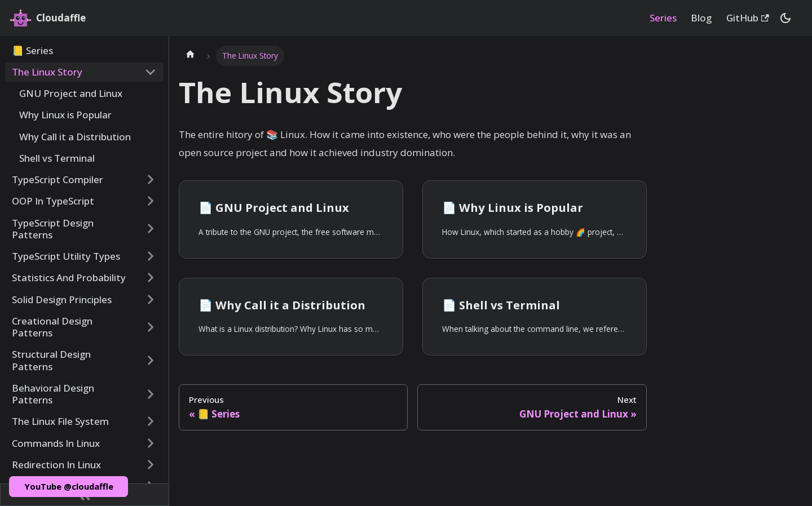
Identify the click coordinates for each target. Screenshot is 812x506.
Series (663, 18)
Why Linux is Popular (65, 115)
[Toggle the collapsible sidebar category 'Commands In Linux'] (150, 443)
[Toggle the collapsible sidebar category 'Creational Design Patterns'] (150, 327)
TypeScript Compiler (58, 179)
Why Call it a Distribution (75, 137)
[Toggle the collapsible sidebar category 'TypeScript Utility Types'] (150, 256)
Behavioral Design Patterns (53, 394)
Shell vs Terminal (57, 158)
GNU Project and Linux (71, 93)
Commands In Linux (56, 443)
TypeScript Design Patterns (53, 229)
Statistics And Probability (69, 278)
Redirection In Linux (56, 465)
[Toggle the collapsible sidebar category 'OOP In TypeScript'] (150, 201)
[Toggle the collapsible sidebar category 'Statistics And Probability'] (150, 278)
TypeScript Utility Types (66, 256)
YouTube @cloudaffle (69, 486)
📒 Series (32, 50)
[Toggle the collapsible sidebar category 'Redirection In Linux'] (150, 465)
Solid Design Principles (62, 299)
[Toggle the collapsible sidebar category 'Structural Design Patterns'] (150, 360)
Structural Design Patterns (51, 360)
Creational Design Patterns (52, 327)
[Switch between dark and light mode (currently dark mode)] (785, 18)
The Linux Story (47, 72)
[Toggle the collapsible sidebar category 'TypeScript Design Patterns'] (150, 228)
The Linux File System (60, 421)
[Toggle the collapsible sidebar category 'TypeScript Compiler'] (150, 180)
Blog (701, 18)
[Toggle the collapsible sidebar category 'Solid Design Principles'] (150, 299)
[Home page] (190, 56)
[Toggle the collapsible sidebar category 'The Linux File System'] (150, 421)
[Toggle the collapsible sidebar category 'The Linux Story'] (150, 72)
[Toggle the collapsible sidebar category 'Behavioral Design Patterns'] (150, 394)
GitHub (748, 18)
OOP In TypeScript (53, 201)
